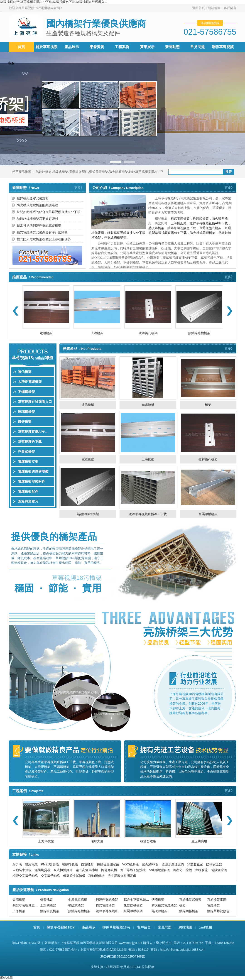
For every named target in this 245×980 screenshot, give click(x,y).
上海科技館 (46, 841)
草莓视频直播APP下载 (35, 432)
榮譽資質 (97, 47)
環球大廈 (97, 841)
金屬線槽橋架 (208, 514)
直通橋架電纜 (217, 900)
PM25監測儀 (50, 864)
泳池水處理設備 (173, 864)
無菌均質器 (42, 870)
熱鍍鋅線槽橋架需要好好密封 (37, 219)
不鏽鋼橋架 (26, 392)
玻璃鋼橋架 (26, 412)
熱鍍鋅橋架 (44, 172)
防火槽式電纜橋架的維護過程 (37, 205)
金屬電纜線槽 (78, 900)
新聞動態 (172, 47)
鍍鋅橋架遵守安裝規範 (33, 198)
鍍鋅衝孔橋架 (148, 333)
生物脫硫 (201, 870)
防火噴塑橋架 (118, 172)
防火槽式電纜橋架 (203, 233)
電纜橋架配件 (78, 172)
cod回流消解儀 (159, 870)
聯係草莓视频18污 (116, 927)
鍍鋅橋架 (25, 422)
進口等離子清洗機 (133, 870)
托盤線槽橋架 (114, 238)
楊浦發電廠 (148, 841)
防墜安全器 (214, 864)
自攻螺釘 (87, 864)
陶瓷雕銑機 (109, 870)
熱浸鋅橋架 (156, 228)
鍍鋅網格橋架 (189, 911)
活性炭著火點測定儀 (122, 876)
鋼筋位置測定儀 (108, 864)
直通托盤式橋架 (210, 228)
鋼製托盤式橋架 (107, 900)
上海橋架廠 (179, 223)
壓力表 (17, 864)
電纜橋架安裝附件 (32, 481)
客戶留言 (230, 8)
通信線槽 (88, 405)
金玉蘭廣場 (199, 841)
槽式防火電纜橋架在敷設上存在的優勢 (44, 239)
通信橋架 (25, 372)
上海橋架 (97, 333)
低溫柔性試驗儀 (74, 876)
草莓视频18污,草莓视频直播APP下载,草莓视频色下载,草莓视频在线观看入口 (54, 2)
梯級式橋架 (60, 172)
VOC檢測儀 (130, 864)
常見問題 (198, 47)
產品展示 (72, 47)
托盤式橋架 (201, 218)
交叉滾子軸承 (50, 876)
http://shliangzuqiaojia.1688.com (183, 950)
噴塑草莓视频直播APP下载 (168, 233)
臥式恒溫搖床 (63, 870)
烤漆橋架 (158, 900)
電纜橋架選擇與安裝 (33, 472)
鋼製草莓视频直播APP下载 (126, 233)
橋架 (208, 405)
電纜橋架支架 (28, 462)
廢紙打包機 (70, 864)
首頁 (21, 47)
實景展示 (147, 47)
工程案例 (122, 47)
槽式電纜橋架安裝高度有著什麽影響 (42, 232)
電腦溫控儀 (219, 870)
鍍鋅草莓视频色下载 (182, 228)
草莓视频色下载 (30, 442)
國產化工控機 (182, 870)
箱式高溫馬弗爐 (87, 870)
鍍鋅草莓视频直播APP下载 (148, 172)
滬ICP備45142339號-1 (28, 943)
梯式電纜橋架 (98, 172)
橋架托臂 (47, 900)
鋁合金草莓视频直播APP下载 (137, 900)
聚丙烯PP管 (150, 864)
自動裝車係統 (22, 870)
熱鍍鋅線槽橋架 (199, 333)
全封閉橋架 (48, 905)
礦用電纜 (31, 864)
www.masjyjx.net (130, 943)
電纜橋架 (46, 333)
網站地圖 (214, 8)
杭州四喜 (113, 967)
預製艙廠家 (195, 864)
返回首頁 (198, 8)
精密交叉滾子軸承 (25, 876)
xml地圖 (206, 927)
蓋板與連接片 (28, 501)
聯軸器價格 (96, 876)
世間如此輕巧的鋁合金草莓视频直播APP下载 (49, 212)
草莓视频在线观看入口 (35, 402)
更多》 (79, 188)
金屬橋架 (19, 900)
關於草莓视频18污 (61, 927)
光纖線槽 (148, 405)
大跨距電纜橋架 (30, 382)
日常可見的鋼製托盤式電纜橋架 (39, 225)
